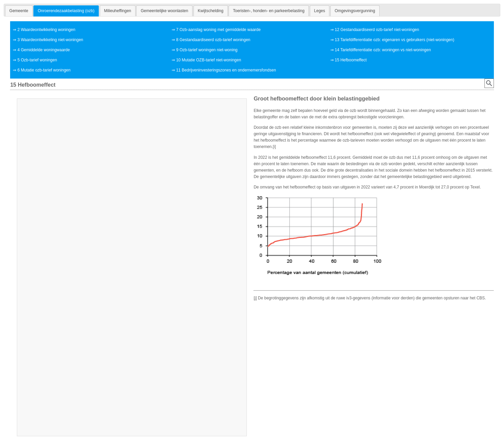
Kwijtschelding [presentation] (211, 11)
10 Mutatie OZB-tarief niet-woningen (209, 60)
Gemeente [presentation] (19, 11)
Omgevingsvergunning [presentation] (355, 11)
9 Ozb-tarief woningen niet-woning (207, 50)
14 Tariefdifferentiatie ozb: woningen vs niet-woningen (383, 50)
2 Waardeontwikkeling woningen (47, 30)
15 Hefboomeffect (351, 60)
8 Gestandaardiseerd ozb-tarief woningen (213, 40)
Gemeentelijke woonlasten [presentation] (164, 11)
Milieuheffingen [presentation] (118, 11)
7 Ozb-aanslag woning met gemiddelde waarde (218, 30)
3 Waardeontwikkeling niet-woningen (50, 40)
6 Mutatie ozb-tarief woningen (44, 70)
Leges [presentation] (320, 11)
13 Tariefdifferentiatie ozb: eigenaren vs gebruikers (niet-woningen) (394, 40)
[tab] (19, 11)
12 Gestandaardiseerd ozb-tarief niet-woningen (377, 30)
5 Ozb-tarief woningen (37, 60)
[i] (274, 147)
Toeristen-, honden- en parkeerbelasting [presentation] (269, 11)
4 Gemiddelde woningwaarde (44, 50)
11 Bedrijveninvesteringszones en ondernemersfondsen (226, 70)
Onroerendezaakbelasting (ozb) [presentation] (66, 11)
